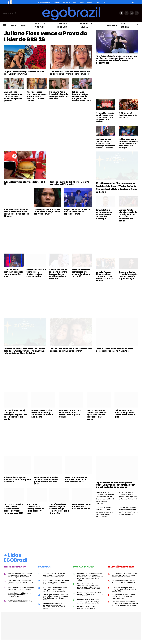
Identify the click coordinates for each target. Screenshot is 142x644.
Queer (89, 2)
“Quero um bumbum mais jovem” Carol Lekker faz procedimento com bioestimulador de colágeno (116, 485)
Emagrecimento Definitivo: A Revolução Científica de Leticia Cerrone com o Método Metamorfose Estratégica (105, 498)
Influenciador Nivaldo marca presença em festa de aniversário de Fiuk (19, 595)
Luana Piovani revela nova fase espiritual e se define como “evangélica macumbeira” (70, 73)
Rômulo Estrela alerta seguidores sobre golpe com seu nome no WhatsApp (104, 214)
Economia (57, 2)
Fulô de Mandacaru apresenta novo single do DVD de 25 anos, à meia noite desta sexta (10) (129, 144)
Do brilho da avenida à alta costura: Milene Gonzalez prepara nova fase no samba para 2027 (14, 509)
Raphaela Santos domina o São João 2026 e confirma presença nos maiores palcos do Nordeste (105, 144)
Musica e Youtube (40, 25)
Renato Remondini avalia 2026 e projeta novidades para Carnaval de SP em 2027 (46, 481)
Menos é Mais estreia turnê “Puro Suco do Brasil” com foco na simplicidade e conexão (105, 117)
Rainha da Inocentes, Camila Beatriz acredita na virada (82, 507)
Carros (97, 2)
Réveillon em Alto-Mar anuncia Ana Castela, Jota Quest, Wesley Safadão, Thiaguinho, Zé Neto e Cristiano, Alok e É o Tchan (117, 188)
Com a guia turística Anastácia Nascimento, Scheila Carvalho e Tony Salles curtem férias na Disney (55, 597)
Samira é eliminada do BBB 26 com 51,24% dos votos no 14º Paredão (69, 183)
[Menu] (5, 25)
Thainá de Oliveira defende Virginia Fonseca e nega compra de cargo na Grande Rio (59, 509)
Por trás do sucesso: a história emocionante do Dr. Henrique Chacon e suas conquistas (128, 511)
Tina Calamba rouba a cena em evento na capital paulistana (21, 588)
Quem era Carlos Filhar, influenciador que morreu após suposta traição (128, 275)
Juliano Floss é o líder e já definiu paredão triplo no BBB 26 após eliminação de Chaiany (16, 213)
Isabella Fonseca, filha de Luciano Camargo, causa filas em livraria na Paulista (104, 276)
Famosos (26, 25)
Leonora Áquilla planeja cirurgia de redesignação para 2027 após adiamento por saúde (128, 215)
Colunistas (110, 25)
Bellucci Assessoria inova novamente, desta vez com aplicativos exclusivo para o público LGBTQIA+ (54, 606)
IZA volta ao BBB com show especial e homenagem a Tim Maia (13, 273)
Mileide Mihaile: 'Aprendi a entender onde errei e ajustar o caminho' (17, 479)
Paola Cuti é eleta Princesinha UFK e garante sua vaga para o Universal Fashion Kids (128, 496)
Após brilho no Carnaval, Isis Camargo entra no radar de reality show (35, 509)
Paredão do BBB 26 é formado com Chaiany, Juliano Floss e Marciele (36, 273)
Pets (105, 2)
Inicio (14, 25)
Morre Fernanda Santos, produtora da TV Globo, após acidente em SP (76, 479)
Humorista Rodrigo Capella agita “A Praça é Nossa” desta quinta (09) (124, 589)
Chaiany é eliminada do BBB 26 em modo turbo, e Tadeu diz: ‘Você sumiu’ (47, 212)
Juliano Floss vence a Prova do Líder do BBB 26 (45, 37)
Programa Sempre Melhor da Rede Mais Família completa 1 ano (124, 582)
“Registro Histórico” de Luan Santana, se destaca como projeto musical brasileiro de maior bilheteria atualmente (117, 60)
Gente (75, 2)
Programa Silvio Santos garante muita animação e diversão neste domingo (125, 596)
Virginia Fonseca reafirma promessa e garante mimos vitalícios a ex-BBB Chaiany (36, 96)
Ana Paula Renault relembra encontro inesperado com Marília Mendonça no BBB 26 (58, 274)
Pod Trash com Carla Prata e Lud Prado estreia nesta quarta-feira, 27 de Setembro (21, 582)
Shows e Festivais (62, 25)
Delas (82, 2)
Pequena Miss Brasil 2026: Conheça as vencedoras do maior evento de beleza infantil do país (104, 512)
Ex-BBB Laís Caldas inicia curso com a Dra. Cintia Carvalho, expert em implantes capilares (55, 589)
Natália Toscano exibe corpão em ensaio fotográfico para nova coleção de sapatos (20, 575)
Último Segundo (44, 2)
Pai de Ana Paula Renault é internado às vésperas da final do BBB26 (59, 95)
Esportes (67, 2)
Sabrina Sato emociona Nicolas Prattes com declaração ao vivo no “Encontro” (71, 350)
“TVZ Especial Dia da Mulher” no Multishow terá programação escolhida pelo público (124, 575)
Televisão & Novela (86, 25)
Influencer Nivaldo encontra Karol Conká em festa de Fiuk (20, 601)
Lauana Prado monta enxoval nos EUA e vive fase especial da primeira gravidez (14, 96)
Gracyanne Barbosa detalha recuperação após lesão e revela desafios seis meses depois (97, 415)
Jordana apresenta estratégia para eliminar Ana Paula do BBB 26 (81, 273)
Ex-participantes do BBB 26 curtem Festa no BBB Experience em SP (77, 212)
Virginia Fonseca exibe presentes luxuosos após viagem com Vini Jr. (24, 73)
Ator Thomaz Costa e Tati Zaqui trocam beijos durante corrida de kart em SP (56, 582)
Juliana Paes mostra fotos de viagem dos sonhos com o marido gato (125, 414)
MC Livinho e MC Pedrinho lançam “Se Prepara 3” (128, 115)
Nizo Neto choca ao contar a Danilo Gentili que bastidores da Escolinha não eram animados (125, 603)
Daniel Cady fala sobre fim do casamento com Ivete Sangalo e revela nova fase (90, 594)
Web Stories (125, 25)
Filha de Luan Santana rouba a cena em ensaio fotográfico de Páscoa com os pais (82, 96)
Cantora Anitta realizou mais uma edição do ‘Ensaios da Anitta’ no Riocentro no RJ (54, 575)
